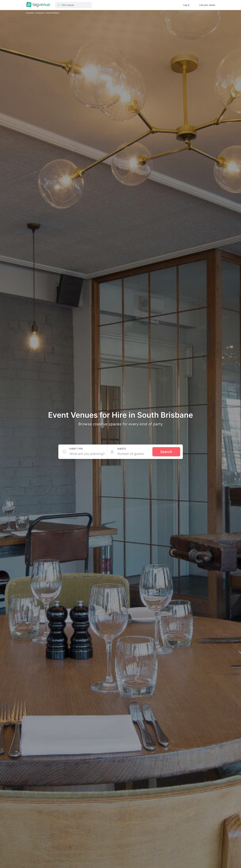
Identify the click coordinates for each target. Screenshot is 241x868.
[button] (73, 5)
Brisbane (40, 13)
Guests (122, 449)
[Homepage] (38, 5)
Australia (30, 13)
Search (166, 452)
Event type (76, 449)
